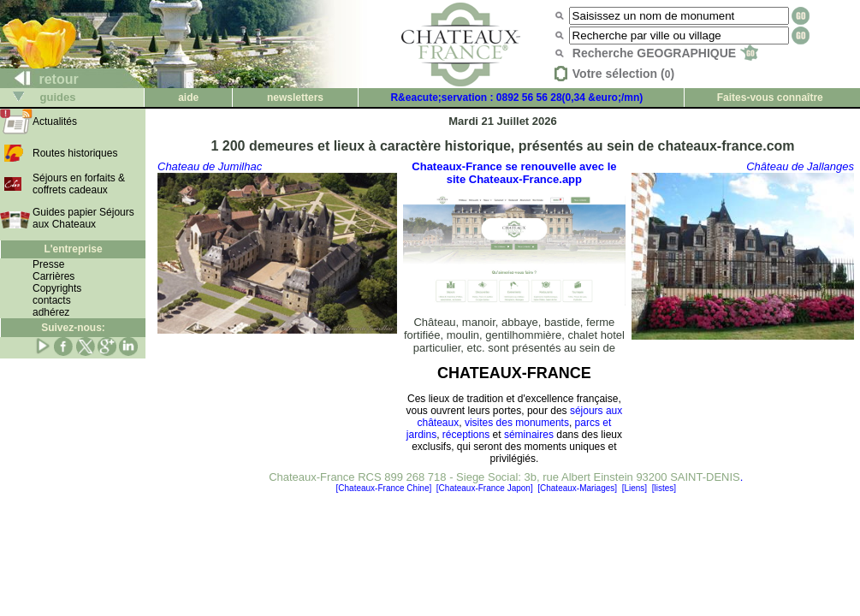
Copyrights (57, 288)
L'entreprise (73, 249)
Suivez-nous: (73, 328)
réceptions (466, 435)
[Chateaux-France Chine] (384, 488)
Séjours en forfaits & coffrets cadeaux (79, 184)
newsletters (295, 98)
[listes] (664, 488)
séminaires (529, 435)
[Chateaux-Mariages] (577, 488)
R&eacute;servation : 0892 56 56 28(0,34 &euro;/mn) (516, 98)
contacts (52, 300)
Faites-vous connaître (770, 98)
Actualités (55, 121)
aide (188, 98)
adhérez (51, 312)
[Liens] (635, 488)
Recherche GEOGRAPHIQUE (665, 53)
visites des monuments (517, 423)
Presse (48, 264)
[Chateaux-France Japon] (485, 488)
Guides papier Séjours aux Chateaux (83, 218)
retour (40, 79)
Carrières (53, 276)
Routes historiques (75, 153)
